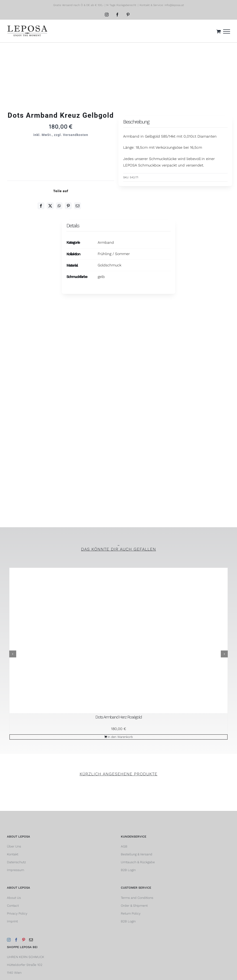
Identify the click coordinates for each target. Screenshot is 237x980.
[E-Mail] (78, 206)
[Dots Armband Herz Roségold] (118, 641)
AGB (124, 846)
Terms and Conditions (137, 898)
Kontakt (13, 854)
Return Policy (131, 913)
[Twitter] (50, 206)
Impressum (16, 870)
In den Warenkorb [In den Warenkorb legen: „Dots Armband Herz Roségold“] (120, 737)
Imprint (12, 921)
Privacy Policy (17, 913)
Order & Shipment (134, 906)
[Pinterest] (68, 206)
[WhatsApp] (59, 206)
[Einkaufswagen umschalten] (219, 31)
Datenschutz (16, 862)
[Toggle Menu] (227, 31)
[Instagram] (9, 940)
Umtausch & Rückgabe (138, 862)
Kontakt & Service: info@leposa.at (162, 5)
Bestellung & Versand (137, 854)
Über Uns (14, 846)
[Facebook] (41, 206)
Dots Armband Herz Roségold (118, 717)
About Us (14, 898)
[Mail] (31, 940)
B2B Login (128, 870)
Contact (13, 906)
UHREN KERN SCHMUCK (26, 957)
